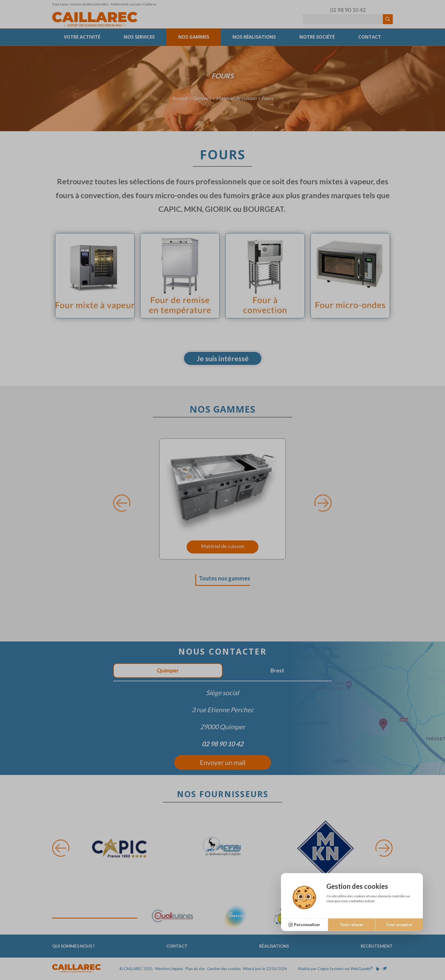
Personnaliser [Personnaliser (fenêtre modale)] (307, 924)
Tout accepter (399, 924)
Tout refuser (352, 924)
